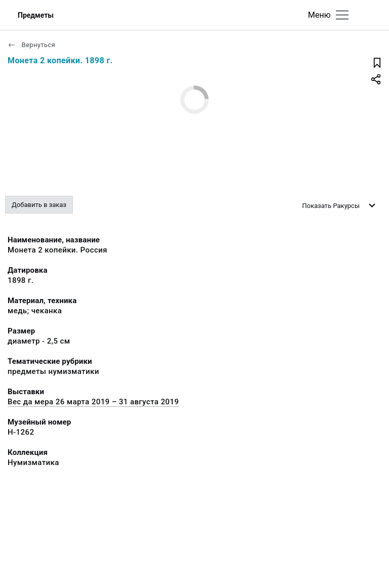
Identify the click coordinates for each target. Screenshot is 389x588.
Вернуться (31, 45)
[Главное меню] (342, 15)
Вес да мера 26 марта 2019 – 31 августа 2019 (93, 402)
